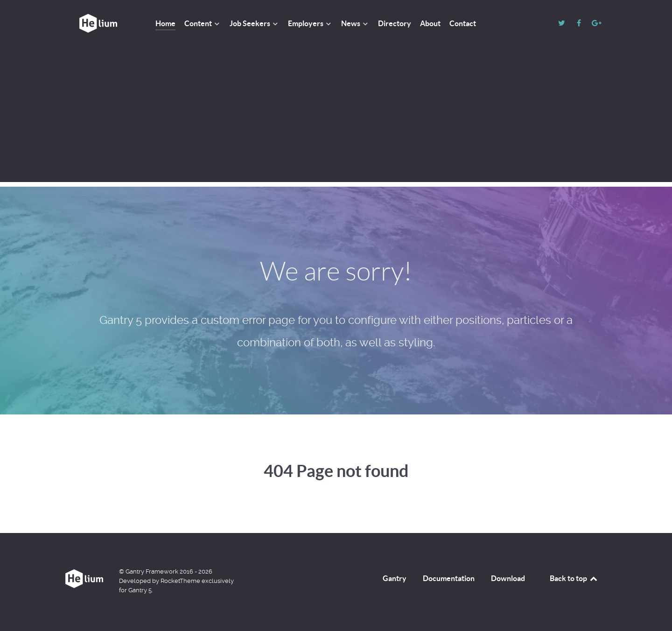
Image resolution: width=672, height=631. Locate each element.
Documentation (449, 578)
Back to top (574, 578)
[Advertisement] (336, 117)
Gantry (395, 578)
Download (508, 578)
